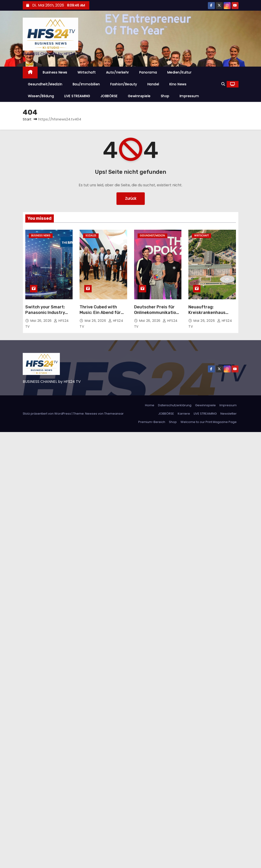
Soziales (91, 236)
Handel (153, 84)
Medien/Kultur (179, 72)
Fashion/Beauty (124, 84)
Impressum (189, 96)
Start (27, 119)
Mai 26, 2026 (42, 321)
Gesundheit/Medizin (45, 84)
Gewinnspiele (139, 96)
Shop (165, 96)
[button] (223, 84)
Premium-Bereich (152, 422)
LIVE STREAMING (77, 96)
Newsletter (229, 414)
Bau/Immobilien (86, 84)
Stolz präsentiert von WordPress (47, 414)
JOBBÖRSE (109, 96)
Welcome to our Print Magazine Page (209, 422)
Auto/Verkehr (118, 72)
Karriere (184, 414)
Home (150, 405)
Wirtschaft (87, 72)
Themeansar (114, 414)
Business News (55, 72)
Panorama (148, 72)
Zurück (131, 198)
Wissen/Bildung (41, 96)
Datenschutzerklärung (175, 405)
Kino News (178, 84)
